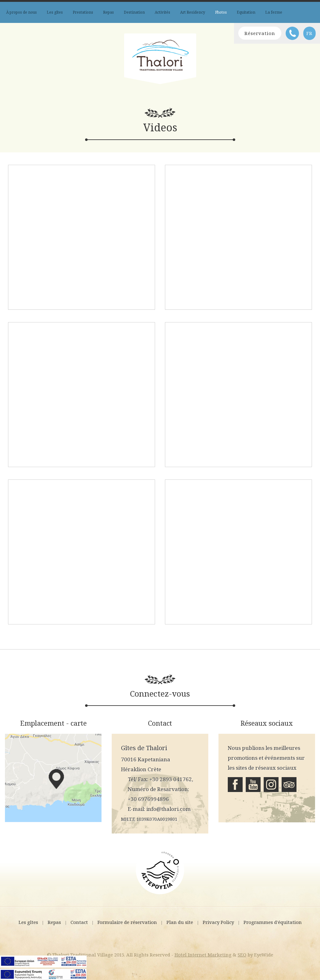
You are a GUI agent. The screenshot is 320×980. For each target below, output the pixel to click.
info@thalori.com (169, 809)
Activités (162, 12)
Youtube (253, 785)
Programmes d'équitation (273, 922)
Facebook (235, 785)
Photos (221, 12)
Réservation (260, 33)
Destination (134, 12)
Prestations (83, 12)
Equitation (246, 12)
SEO (242, 955)
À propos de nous (22, 12)
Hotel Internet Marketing (203, 955)
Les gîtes (55, 12)
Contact (79, 922)
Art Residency (193, 12)
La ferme (274, 12)
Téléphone (292, 33)
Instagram (271, 785)
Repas (108, 12)
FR (309, 33)
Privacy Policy (218, 922)
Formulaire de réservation (127, 922)
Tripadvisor (289, 785)
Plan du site (180, 922)
